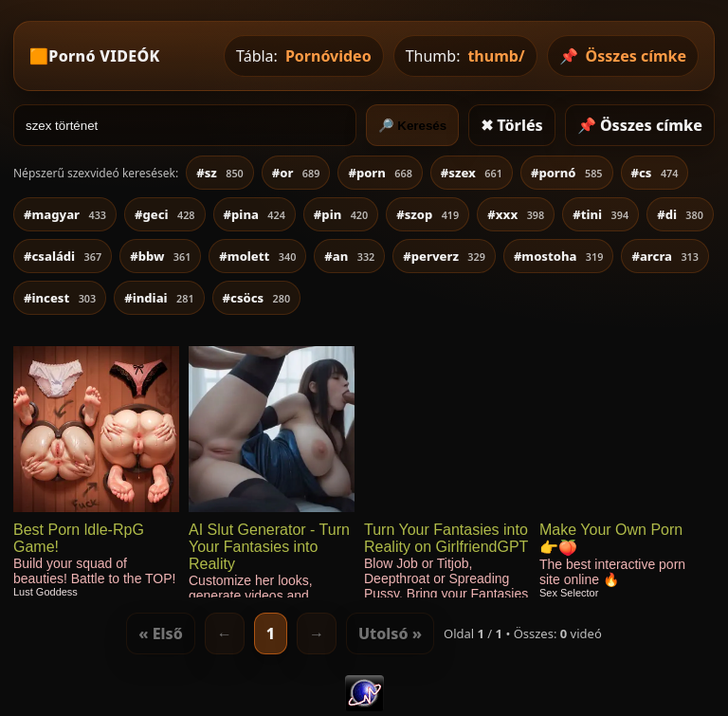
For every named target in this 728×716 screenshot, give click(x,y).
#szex (472, 173)
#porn (380, 173)
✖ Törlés (512, 125)
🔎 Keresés (413, 126)
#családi (63, 256)
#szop (428, 214)
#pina (255, 214)
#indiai (159, 298)
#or (296, 173)
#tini (601, 214)
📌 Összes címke (640, 125)
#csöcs (257, 298)
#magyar (65, 214)
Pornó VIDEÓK (104, 56)
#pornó (567, 173)
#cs (655, 173)
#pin (341, 214)
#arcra (665, 256)
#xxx (516, 214)
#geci (165, 214)
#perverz (444, 256)
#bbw (160, 256)
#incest (60, 298)
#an (349, 256)
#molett (257, 256)
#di (680, 214)
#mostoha (559, 256)
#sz (220, 173)
